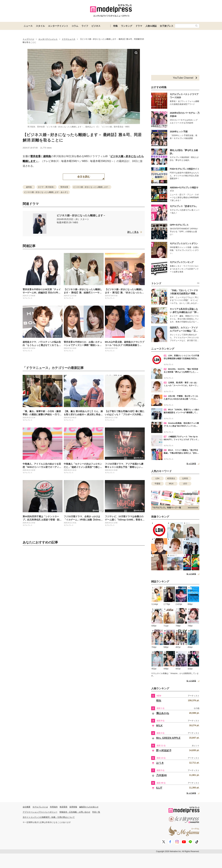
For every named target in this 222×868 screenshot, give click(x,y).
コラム (75, 26)
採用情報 (73, 807)
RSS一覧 (96, 812)
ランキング (127, 26)
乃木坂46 (161, 775)
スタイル (40, 26)
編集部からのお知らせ (89, 807)
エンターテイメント (58, 26)
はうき (160, 763)
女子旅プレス (167, 26)
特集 (115, 26)
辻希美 (185, 478)
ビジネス (96, 26)
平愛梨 (157, 484)
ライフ (85, 26)
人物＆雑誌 (151, 26)
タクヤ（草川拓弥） (47, 187)
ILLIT (159, 788)
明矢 (159, 701)
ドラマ (139, 26)
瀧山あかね (163, 713)
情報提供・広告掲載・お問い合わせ (75, 812)
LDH (157, 478)
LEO (185, 484)
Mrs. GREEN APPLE (168, 738)
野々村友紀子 (164, 751)
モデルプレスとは (40, 807)
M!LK (171, 484)
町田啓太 (171, 478)
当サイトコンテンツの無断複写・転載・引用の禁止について (49, 817)
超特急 (47, 156)
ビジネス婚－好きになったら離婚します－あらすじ (46, 192)
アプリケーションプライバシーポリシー (40, 812)
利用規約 (54, 807)
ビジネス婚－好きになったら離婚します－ (92, 187)
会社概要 (27, 807)
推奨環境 (63, 807)
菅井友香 (36, 156)
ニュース (28, 26)
